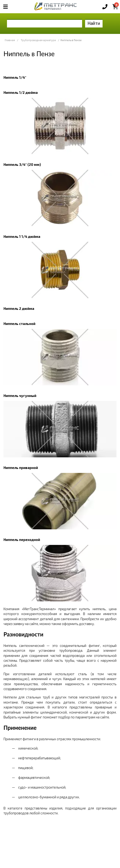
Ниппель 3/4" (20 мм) (22, 164)
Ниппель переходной (22, 540)
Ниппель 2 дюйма (19, 308)
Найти (94, 23)
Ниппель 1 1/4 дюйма (22, 236)
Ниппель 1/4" (15, 77)
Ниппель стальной (19, 324)
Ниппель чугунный (20, 396)
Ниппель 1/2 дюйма (21, 92)
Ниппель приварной (21, 468)
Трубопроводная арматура (38, 40)
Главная (10, 40)
